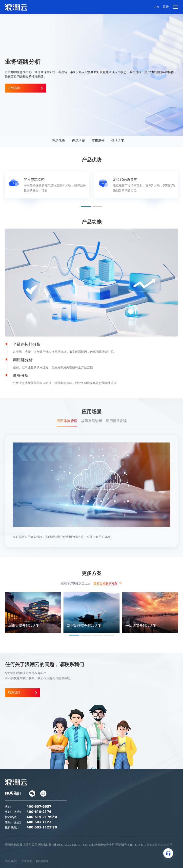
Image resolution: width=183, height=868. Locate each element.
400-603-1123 (39, 822)
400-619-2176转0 (42, 817)
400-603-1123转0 (42, 827)
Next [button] (178, 187)
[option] (47, 185)
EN (156, 7)
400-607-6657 (39, 806)
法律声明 (26, 861)
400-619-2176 (39, 812)
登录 (165, 7)
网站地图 (42, 861)
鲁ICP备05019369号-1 (161, 845)
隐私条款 (11, 861)
